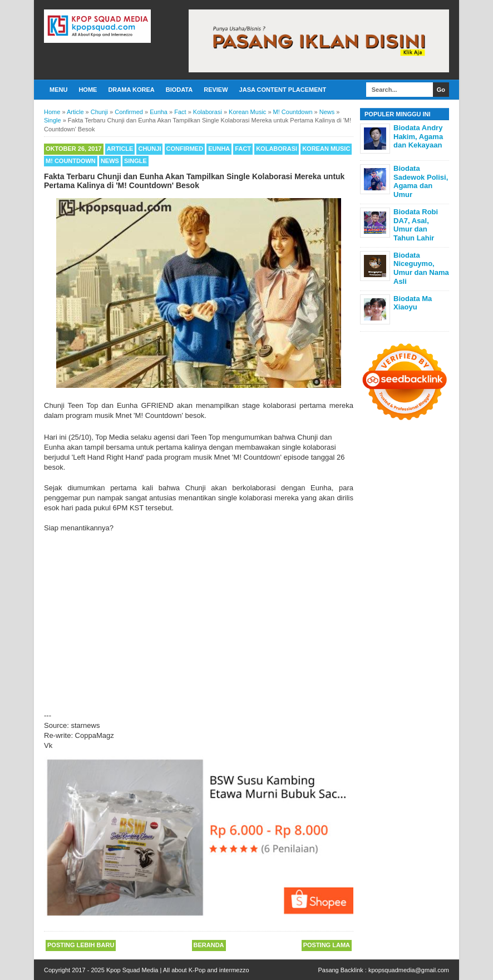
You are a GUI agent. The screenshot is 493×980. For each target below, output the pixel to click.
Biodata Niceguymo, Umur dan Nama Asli (421, 268)
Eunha (219, 149)
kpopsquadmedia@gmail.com (409, 970)
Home (88, 90)
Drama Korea (131, 90)
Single (135, 161)
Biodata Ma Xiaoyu (413, 303)
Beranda (209, 945)
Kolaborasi (277, 149)
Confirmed (185, 149)
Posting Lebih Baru (81, 945)
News (110, 161)
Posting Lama (327, 945)
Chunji (149, 149)
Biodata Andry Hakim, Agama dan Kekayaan (418, 136)
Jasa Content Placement (283, 90)
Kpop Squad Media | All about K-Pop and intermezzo (178, 970)
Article (120, 149)
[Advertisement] (199, 617)
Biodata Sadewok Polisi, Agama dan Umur (421, 181)
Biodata (179, 90)
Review (216, 90)
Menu (58, 90)
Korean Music (326, 149)
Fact (243, 149)
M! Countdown (71, 161)
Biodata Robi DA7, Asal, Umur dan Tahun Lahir (416, 225)
